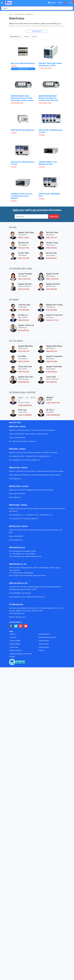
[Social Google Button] (21, 626)
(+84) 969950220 (53, 415)
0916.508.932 (52, 382)
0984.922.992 (24, 372)
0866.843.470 (52, 351)
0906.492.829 (24, 320)
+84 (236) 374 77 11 (18, 515)
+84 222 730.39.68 (20, 475)
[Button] (2, 3)
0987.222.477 (52, 238)
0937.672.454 (24, 362)
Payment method (44, 634)
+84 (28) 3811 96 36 (18, 456)
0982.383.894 (52, 248)
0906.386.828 (24, 382)
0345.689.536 (24, 330)
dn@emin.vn (34, 519)
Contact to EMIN (15, 641)
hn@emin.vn (32, 441)
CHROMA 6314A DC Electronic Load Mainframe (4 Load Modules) (22, 196)
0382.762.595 (24, 258)
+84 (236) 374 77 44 (19, 519)
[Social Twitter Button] (16, 626)
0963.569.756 (24, 248)
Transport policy (44, 641)
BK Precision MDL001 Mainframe (23, 63)
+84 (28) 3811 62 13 (45, 456)
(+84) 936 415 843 (38, 475)
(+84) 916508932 (25, 415)
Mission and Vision (16, 650)
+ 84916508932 (17, 554)
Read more (36, 31)
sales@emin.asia (19, 556)
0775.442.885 (24, 310)
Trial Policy (13, 637)
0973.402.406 (52, 289)
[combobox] (36, 8)
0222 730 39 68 (24, 279)
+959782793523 (17, 573)
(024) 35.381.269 (19, 434)
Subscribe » (54, 216)
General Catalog (15, 644)
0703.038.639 (52, 372)
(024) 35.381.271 (31, 434)
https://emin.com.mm (39, 576)
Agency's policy (44, 647)
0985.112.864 (24, 238)
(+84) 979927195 (53, 403)
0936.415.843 (24, 289)
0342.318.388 (52, 362)
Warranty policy (44, 644)
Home (11, 14)
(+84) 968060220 (25, 405)
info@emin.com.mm (20, 576)
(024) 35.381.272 (43, 434)
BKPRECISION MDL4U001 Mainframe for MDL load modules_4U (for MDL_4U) (48, 98)
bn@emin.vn (17, 479)
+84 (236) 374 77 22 (32, 515)
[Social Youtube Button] (26, 626)
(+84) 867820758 (20, 438)
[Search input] (36, 8)
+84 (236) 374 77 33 (46, 515)
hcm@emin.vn (35, 460)
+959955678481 (28, 573)
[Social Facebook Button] (11, 626)
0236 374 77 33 (52, 320)
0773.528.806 (52, 310)
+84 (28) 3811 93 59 (31, 456)
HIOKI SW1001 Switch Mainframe (23, 130)
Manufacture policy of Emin (47, 637)
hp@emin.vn (17, 497)
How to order (14, 647)
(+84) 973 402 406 (55, 475)
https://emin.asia (36, 556)
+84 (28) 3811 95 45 (19, 460)
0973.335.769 (24, 351)
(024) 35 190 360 (18, 441)
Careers (41, 650)
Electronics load (19, 14)
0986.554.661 (52, 258)
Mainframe (30, 14)
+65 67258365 (30, 554)
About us (13, 634)
